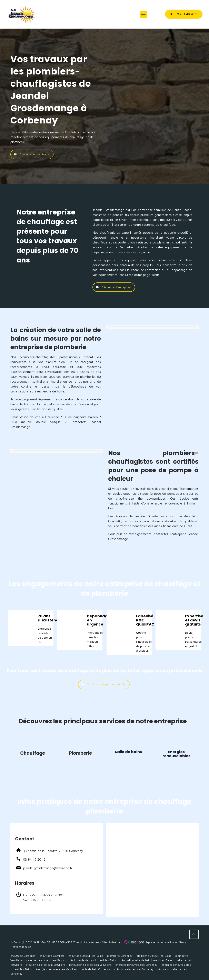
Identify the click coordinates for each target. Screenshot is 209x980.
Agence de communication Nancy (166, 942)
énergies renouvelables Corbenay (136, 965)
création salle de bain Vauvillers (46, 965)
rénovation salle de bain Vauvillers (90, 965)
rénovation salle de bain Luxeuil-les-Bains (146, 960)
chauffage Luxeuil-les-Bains (86, 956)
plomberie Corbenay (120, 956)
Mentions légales (21, 947)
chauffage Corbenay (23, 956)
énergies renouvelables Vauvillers (57, 969)
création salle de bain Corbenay (134, 969)
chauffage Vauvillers (52, 956)
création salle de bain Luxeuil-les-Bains (92, 960)
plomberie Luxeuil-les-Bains (154, 956)
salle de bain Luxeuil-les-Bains (45, 960)
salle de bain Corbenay (96, 969)
